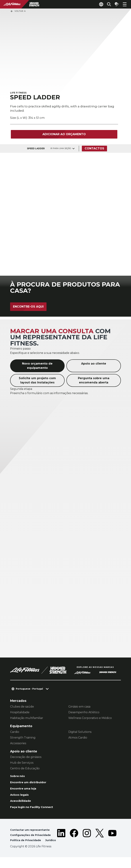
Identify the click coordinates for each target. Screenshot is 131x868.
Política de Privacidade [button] (27, 845)
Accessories (18, 744)
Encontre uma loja (25, 791)
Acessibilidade (22, 804)
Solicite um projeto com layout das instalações (37, 381)
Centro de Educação (25, 769)
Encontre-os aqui (28, 307)
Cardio (15, 732)
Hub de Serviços (22, 763)
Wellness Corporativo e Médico (90, 718)
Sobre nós (19, 777)
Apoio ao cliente (94, 364)
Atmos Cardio (78, 738)
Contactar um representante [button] (32, 834)
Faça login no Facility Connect (35, 811)
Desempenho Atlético (84, 713)
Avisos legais (21, 797)
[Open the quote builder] (115, 4)
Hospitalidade (20, 713)
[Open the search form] (106, 4)
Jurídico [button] (16, 851)
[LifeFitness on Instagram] (87, 843)
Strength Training (23, 738)
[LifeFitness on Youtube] (112, 843)
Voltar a (18, 11)
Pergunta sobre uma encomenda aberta (94, 381)
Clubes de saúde (22, 707)
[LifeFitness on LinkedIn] (61, 843)
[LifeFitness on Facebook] (74, 843)
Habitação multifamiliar (27, 718)
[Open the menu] (125, 4)
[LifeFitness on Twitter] (100, 843)
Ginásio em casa (79, 707)
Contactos (95, 149)
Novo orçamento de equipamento (37, 366)
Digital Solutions (80, 732)
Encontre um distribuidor (31, 784)
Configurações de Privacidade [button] (33, 840)
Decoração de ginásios (26, 758)
